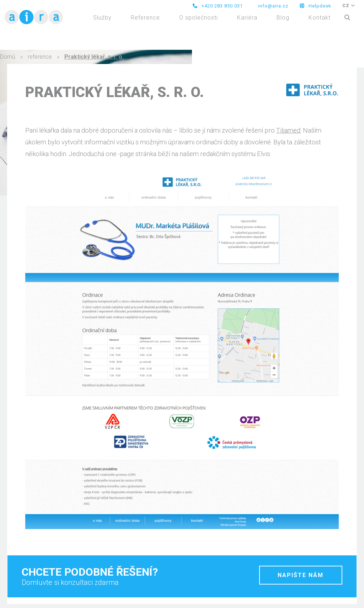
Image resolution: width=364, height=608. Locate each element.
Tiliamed (288, 130)
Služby (102, 18)
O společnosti (199, 18)
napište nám (301, 575)
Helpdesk (315, 6)
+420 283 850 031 (218, 6)
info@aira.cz (272, 6)
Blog (283, 18)
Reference (145, 18)
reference (40, 57)
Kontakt (320, 18)
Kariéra (247, 18)
